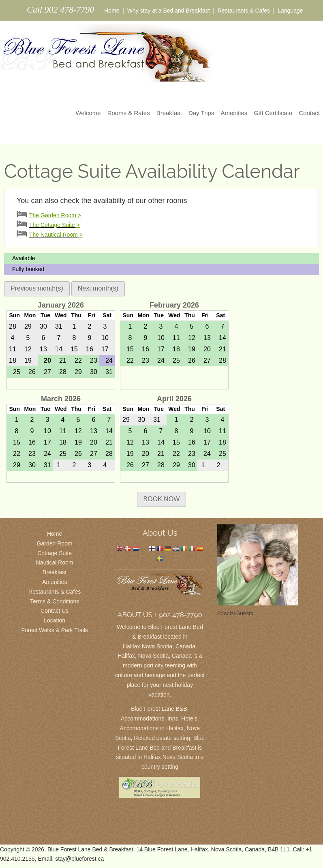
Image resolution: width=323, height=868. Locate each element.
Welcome (88, 113)
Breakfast (169, 113)
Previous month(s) (37, 288)
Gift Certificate (273, 113)
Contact (309, 113)
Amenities (234, 113)
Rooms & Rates (129, 113)
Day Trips (201, 113)
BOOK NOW (162, 499)
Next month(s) (98, 288)
